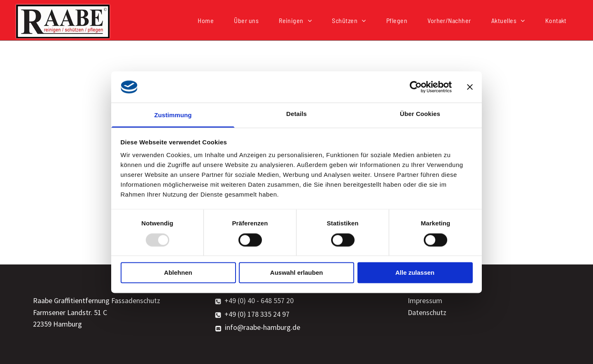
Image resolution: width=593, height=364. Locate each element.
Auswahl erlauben (296, 273)
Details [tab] (296, 114)
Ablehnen (178, 273)
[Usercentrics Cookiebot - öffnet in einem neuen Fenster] (416, 87)
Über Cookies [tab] (420, 114)
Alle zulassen (415, 273)
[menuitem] (209, 20)
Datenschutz (427, 312)
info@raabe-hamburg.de (263, 327)
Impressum (425, 300)
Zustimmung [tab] (173, 115)
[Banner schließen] (470, 87)
